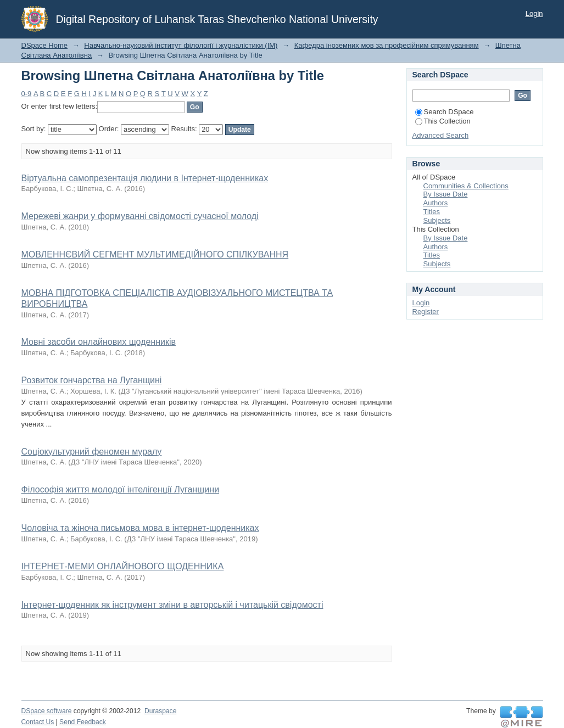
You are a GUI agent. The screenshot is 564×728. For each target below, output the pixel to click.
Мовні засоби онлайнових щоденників (99, 342)
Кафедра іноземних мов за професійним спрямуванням (387, 45)
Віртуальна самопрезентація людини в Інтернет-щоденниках (145, 178)
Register (426, 312)
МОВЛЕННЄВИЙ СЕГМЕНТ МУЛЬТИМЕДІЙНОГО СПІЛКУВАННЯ (155, 254)
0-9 (27, 94)
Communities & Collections (466, 186)
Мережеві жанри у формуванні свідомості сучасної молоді (140, 216)
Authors (436, 203)
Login (534, 13)
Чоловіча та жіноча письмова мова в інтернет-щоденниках (140, 528)
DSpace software (47, 711)
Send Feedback (83, 722)
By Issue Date (446, 194)
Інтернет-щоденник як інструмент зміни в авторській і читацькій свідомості (172, 605)
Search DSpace (445, 112)
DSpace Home (45, 45)
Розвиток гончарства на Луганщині (92, 380)
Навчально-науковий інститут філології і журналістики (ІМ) (181, 45)
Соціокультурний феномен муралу (92, 452)
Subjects (437, 220)
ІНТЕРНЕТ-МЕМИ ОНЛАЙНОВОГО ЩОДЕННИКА (123, 566)
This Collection (443, 121)
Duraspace (160, 711)
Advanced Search (441, 135)
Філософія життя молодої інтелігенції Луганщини (121, 489)
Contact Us (38, 722)
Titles (432, 212)
